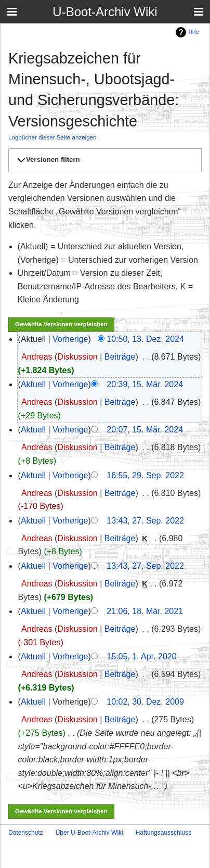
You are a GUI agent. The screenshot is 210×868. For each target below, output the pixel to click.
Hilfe (194, 32)
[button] (103, 160)
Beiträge (120, 357)
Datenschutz (26, 833)
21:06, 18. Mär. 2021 (145, 611)
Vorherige (70, 339)
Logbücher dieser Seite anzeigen (52, 137)
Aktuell (33, 384)
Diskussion (77, 357)
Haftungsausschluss (163, 833)
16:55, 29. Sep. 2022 (145, 475)
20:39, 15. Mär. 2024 (145, 384)
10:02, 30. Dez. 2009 (145, 702)
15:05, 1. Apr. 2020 (141, 656)
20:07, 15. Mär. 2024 (145, 430)
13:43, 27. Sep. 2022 (145, 521)
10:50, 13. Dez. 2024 (145, 339)
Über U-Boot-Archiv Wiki (89, 833)
